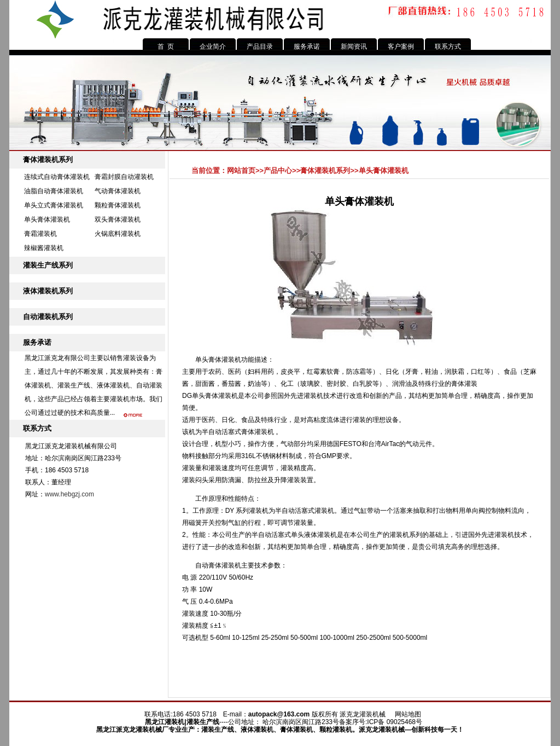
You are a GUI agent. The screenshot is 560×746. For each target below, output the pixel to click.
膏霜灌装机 (40, 234)
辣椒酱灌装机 (44, 248)
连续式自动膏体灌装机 (57, 177)
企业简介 (213, 47)
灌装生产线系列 (48, 265)
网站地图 (408, 714)
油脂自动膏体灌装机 (54, 191)
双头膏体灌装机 (118, 219)
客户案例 (401, 47)
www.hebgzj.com (69, 494)
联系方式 (448, 47)
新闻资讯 (354, 47)
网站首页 (241, 170)
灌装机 (174, 722)
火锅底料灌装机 (118, 234)
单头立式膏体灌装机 (54, 205)
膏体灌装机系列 (48, 160)
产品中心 (278, 170)
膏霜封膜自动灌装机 (124, 177)
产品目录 (260, 47)
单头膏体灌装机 (47, 219)
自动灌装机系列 (48, 317)
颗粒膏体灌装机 (118, 205)
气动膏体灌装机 (118, 191)
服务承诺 (307, 47)
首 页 (166, 47)
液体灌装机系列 (48, 291)
